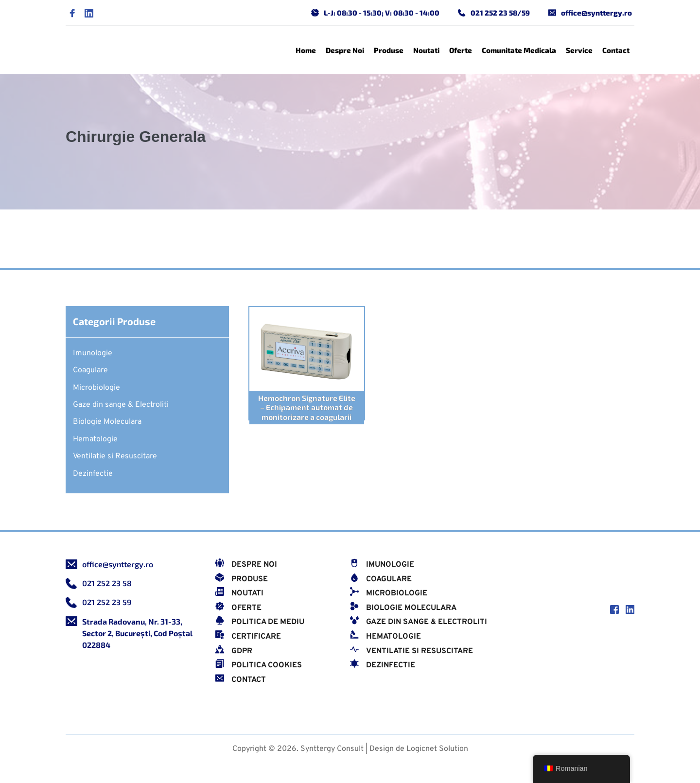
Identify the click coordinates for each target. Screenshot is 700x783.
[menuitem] (306, 50)
